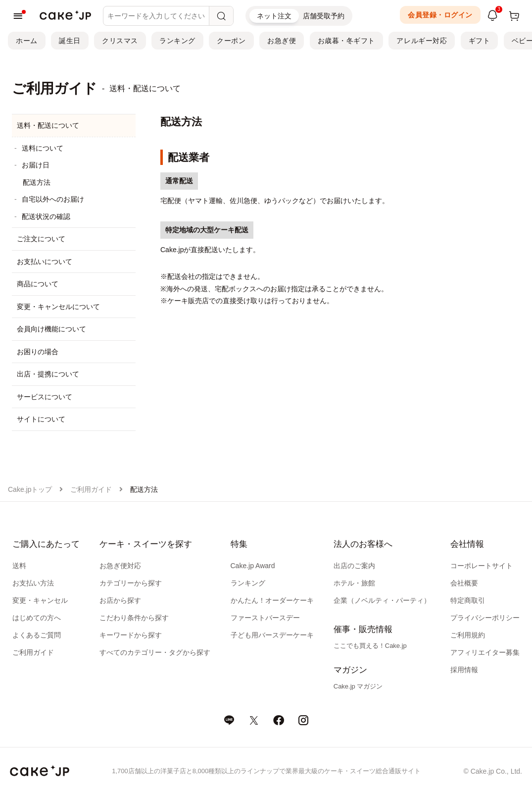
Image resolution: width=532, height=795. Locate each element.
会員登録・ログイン (440, 15)
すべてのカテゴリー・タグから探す (155, 652)
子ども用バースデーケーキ (272, 635)
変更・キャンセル (40, 600)
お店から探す (120, 600)
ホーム (27, 41)
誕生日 (70, 41)
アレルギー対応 (422, 41)
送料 (19, 566)
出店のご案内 (354, 566)
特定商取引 (468, 600)
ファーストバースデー (265, 618)
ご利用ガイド (91, 489)
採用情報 (464, 670)
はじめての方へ (37, 618)
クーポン (231, 41)
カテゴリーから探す (131, 583)
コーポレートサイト (482, 566)
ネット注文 (274, 16)
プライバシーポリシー (485, 618)
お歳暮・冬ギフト (346, 41)
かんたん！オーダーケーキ (272, 600)
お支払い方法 (33, 583)
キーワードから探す (131, 635)
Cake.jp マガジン (358, 686)
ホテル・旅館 (354, 583)
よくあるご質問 (37, 635)
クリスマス (120, 41)
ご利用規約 (468, 635)
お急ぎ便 (282, 41)
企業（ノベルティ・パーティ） (382, 600)
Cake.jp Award (253, 566)
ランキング (177, 41)
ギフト (480, 41)
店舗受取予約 (324, 16)
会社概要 (464, 583)
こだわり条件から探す (134, 618)
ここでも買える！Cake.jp (370, 646)
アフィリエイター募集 (485, 652)
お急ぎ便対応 (120, 566)
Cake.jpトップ (30, 489)
